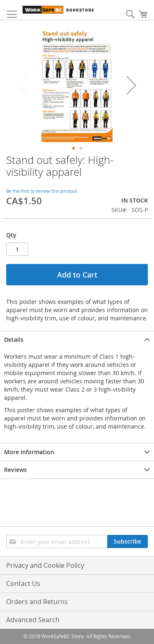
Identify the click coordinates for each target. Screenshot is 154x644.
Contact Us (23, 583)
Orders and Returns (37, 602)
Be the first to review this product (42, 191)
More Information (29, 452)
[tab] (77, 339)
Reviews (15, 470)
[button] (131, 85)
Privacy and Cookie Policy (45, 565)
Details (14, 339)
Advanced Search (33, 620)
